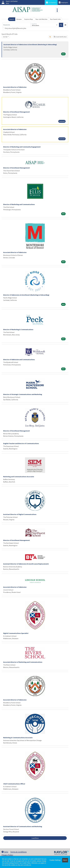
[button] (65, 25)
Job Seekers (51, 2)
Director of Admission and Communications (19, 359)
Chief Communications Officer (14, 784)
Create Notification (60, 37)
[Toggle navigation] (57, 10)
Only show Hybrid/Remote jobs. (16, 28)
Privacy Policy (7, 855)
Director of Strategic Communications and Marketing (23, 394)
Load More (35, 838)
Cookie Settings (55, 860)
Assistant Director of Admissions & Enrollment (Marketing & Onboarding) (30, 44)
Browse (19, 19)
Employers (63, 2)
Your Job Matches (41, 19)
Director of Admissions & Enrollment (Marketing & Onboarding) (26, 295)
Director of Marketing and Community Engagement (22, 147)
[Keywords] (16, 25)
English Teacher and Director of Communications (21, 443)
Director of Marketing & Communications (18, 329)
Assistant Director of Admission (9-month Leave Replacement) (26, 564)
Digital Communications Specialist (16, 633)
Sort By (5, 37)
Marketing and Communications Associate (19, 477)
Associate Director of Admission (15, 87)
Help (5, 852)
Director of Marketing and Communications (19, 204)
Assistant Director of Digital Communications (20, 514)
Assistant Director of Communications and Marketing (23, 826)
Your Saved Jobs (55, 19)
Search (12, 19)
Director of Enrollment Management (16, 112)
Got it (65, 860)
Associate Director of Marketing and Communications (23, 662)
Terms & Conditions (18, 852)
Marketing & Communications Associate (18, 738)
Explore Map (29, 19)
